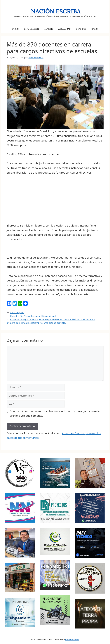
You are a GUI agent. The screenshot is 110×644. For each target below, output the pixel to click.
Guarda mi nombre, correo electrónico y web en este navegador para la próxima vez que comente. (55, 413)
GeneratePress (72, 640)
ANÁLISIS (49, 29)
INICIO (15, 29)
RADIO (95, 29)
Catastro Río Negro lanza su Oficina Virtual (33, 316)
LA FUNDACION (31, 29)
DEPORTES (81, 29)
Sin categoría (17, 312)
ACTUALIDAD (64, 29)
